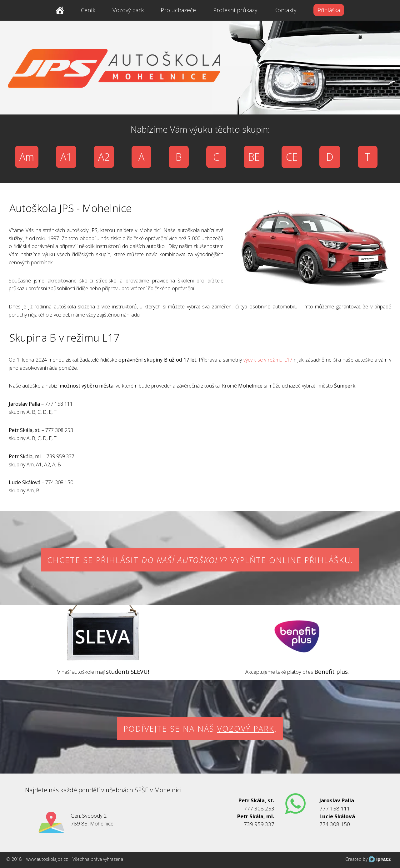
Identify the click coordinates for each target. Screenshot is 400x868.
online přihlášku (310, 560)
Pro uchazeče (178, 10)
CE (292, 157)
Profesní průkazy (235, 10)
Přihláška (329, 10)
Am (27, 157)
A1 (66, 157)
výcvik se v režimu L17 (268, 360)
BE (254, 157)
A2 (104, 157)
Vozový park (128, 10)
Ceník (88, 10)
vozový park (246, 728)
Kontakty (285, 10)
